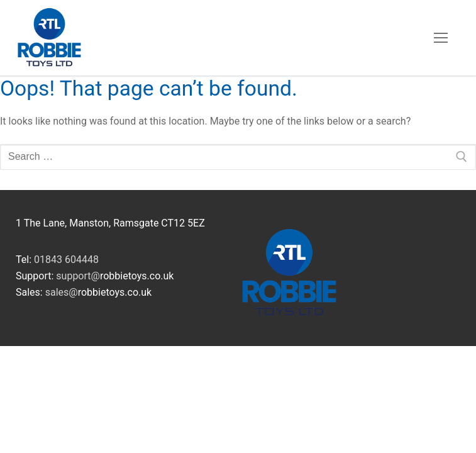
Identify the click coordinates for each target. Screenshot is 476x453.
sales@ (62, 292)
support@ (78, 276)
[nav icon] (441, 38)
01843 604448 (66, 260)
